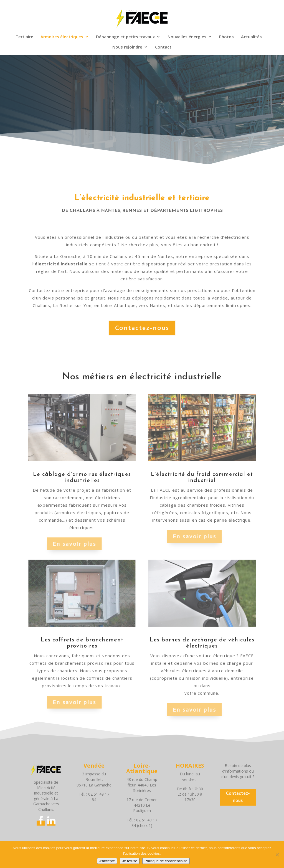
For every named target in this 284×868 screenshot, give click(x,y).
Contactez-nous (142, 328)
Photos (226, 37)
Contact (163, 47)
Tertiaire (24, 37)
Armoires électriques (62, 37)
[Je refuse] (277, 855)
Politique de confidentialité (166, 861)
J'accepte (107, 861)
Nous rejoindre (127, 47)
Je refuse (130, 861)
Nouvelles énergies (187, 37)
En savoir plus (66, 544)
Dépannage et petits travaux (125, 37)
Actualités (251, 37)
